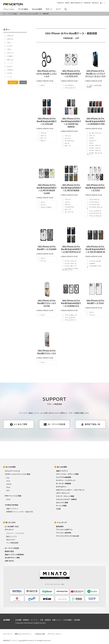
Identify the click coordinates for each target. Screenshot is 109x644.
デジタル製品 (13, 14)
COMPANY (87, 3)
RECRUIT (95, 3)
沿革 (42, 620)
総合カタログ (11, 540)
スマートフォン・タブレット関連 (67, 474)
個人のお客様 (62, 467)
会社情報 (6, 620)
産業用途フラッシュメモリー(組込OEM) (20, 512)
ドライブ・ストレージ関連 (65, 496)
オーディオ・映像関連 (63, 483)
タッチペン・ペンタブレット (66, 480)
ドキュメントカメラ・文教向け (67, 499)
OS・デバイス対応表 (12, 548)
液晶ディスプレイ (12, 509)
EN (105, 3)
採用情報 (77, 620)
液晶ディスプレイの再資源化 (14, 554)
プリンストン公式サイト (64, 530)
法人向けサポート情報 (12, 558)
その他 (58, 509)
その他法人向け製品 (11, 505)
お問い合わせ (9, 561)
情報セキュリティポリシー (23, 634)
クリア (8, 73)
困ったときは (11, 522)
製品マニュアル (11, 536)
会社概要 (18, 620)
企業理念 (48, 620)
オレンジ (9, 60)
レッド (8, 46)
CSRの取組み (68, 620)
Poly (8, 478)
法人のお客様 (11, 467)
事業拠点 (26, 620)
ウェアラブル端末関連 (64, 477)
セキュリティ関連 (62, 503)
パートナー (35, 620)
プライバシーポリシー (55, 634)
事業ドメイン (57, 620)
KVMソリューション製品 (13, 496)
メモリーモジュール (63, 493)
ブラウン (9, 70)
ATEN (8, 499)
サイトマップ (8, 634)
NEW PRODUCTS (77, 3)
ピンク (8, 66)
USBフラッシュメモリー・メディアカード (70, 490)
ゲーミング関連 (61, 506)
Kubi (8, 490)
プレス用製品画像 (12, 543)
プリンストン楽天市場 (64, 533)
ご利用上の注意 (40, 634)
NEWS (67, 3)
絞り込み (13, 82)
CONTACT (61, 3)
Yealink (9, 484)
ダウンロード (9, 530)
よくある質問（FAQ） (12, 526)
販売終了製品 (9, 551)
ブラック (9, 36)
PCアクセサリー (61, 487)
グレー (8, 43)
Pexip (8, 487)
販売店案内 (60, 526)
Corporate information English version (30, 623)
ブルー (8, 49)
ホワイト (9, 39)
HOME (4, 14)
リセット (23, 82)
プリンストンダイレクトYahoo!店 (68, 536)
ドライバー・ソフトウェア (15, 533)
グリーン (9, 53)
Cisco (8, 481)
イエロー (9, 56)
